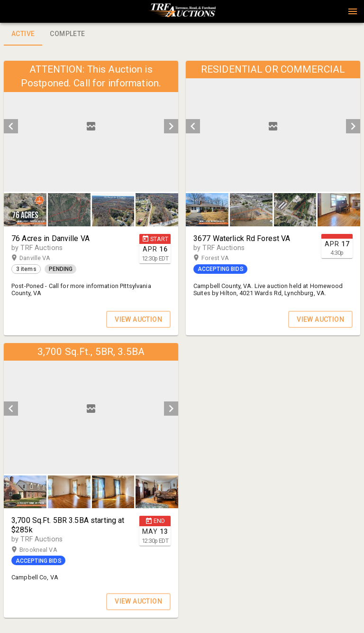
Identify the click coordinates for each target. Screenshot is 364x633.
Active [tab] (23, 34)
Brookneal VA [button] (47, 550)
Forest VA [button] (224, 258)
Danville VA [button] (44, 258)
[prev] (11, 126)
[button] (182, 15)
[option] (91, 126)
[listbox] (91, 126)
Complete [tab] (67, 34)
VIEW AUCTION (138, 319)
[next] (171, 126)
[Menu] (353, 11)
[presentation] (182, 11)
